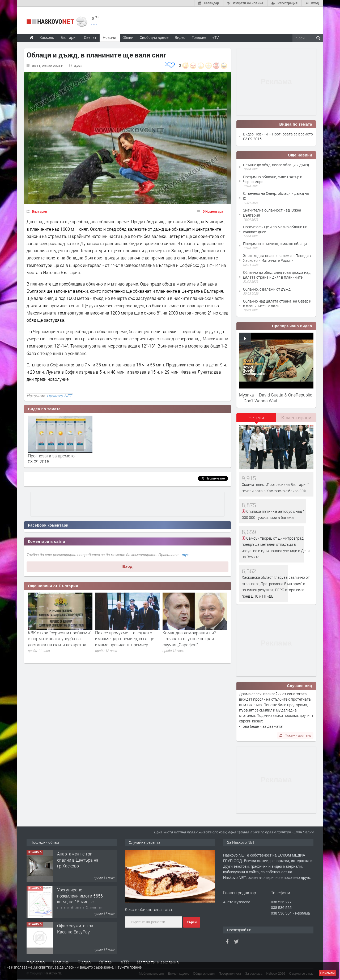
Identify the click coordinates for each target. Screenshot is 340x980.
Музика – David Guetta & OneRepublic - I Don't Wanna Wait (276, 398)
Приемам (328, 973)
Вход (128, 567)
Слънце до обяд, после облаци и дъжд (276, 165)
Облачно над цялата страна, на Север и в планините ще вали (277, 303)
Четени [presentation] (256, 417)
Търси (192, 922)
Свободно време (154, 37)
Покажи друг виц (295, 735)
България (39, 211)
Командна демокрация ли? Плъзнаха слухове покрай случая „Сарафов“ (189, 639)
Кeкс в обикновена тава (148, 909)
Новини (109, 37)
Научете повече (128, 967)
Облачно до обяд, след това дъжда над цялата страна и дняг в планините (277, 275)
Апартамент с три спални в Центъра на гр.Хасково (78, 860)
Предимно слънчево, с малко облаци (275, 244)
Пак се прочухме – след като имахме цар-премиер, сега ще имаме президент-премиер (125, 639)
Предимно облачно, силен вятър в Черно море (273, 179)
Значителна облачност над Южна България (272, 212)
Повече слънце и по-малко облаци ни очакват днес (275, 229)
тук (185, 555)
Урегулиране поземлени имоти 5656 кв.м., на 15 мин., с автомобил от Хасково (80, 899)
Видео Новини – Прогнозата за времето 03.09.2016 (278, 136)
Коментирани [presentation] (296, 417)
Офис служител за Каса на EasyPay (75, 929)
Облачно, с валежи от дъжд (267, 289)
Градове (199, 37)
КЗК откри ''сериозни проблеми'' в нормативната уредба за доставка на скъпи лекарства (59, 639)
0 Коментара (213, 211)
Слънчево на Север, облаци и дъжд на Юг (276, 196)
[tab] (256, 419)
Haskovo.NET (59, 396)
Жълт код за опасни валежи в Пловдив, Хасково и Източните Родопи (277, 258)
